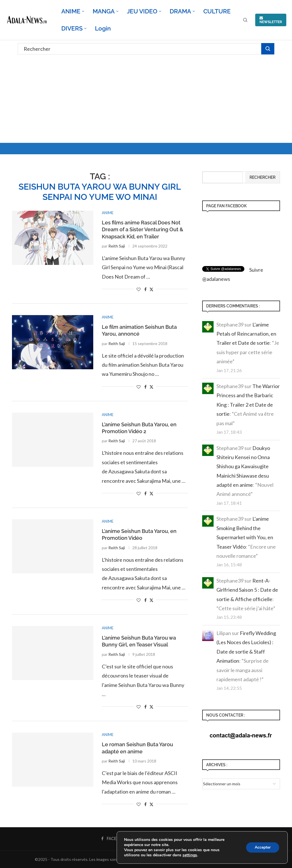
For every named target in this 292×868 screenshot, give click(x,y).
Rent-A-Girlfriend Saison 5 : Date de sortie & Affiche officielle (247, 590)
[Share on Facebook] (145, 289)
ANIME (71, 11)
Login (103, 28)
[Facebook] (114, 839)
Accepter (263, 847)
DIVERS (72, 28)
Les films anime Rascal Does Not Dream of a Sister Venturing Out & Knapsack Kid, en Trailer (143, 230)
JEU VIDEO (142, 11)
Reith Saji (117, 246)
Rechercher (262, 177)
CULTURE (217, 11)
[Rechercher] (146, 49)
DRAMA (180, 11)
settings (190, 855)
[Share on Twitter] (151, 289)
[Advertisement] (146, 100)
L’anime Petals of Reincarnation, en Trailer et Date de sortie (246, 334)
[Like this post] (139, 289)
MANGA (104, 11)
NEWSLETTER (271, 20)
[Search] (245, 20)
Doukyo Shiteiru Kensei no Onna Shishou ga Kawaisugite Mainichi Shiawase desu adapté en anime (243, 467)
